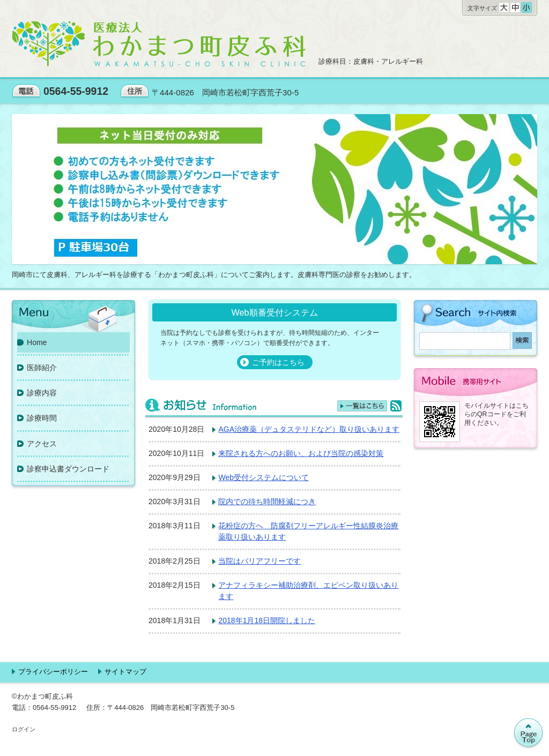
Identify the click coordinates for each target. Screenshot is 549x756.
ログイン (24, 729)
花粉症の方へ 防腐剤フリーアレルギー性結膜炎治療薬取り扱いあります (308, 531)
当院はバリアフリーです (259, 561)
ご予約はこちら (278, 362)
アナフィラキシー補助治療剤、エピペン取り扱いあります (308, 591)
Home (37, 342)
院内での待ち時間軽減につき (267, 501)
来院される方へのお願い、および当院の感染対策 (301, 453)
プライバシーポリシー (53, 672)
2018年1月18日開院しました (267, 620)
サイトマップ (125, 672)
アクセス (42, 444)
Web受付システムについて (264, 477)
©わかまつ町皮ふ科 (42, 696)
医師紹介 (42, 368)
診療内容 (42, 393)
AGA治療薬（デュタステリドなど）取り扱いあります (309, 429)
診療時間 (42, 418)
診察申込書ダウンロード (68, 469)
